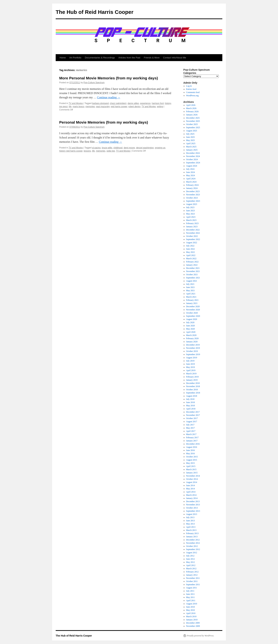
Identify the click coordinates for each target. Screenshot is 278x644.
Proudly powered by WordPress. (201, 636)
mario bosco (78, 107)
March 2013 (191, 530)
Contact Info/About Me (175, 58)
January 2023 (192, 227)
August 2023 (192, 204)
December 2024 (193, 153)
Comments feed (193, 92)
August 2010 (192, 604)
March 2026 (191, 108)
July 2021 (190, 284)
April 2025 (191, 143)
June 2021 (191, 287)
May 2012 (191, 562)
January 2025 (192, 150)
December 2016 (193, 444)
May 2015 (191, 463)
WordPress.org (192, 96)
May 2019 (191, 367)
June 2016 (191, 450)
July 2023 (190, 207)
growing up (160, 148)
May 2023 (191, 214)
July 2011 (190, 591)
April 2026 (191, 105)
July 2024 (190, 169)
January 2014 (192, 498)
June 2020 (191, 326)
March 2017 (191, 434)
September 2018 (193, 393)
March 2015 (191, 469)
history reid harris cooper (71, 151)
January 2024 (192, 188)
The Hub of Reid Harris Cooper (94, 12)
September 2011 (193, 585)
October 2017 (192, 418)
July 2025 (190, 134)
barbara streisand (100, 103)
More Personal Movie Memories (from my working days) (109, 78)
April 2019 (191, 370)
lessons (87, 151)
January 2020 (192, 342)
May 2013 (191, 524)
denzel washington (145, 148)
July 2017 (190, 425)
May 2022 (191, 252)
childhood (118, 148)
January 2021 (192, 303)
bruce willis (107, 148)
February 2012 (192, 572)
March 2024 (191, 182)
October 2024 (192, 159)
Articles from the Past (129, 58)
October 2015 (192, 457)
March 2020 (191, 335)
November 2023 (193, 195)
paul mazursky (103, 107)
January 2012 (192, 575)
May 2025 (191, 140)
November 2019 (193, 348)
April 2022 (191, 255)
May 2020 (191, 329)
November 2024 (193, 156)
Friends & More (152, 58)
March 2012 (191, 569)
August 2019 (192, 358)
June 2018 (191, 402)
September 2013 (193, 511)
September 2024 (193, 163)
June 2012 (191, 559)
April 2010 (191, 613)
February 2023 (192, 223)
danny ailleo (133, 103)
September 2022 (193, 239)
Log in (189, 86)
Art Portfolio (75, 58)
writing (160, 107)
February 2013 (192, 533)
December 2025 (193, 118)
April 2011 (191, 600)
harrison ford (158, 103)
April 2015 (191, 466)
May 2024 (191, 175)
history (168, 103)
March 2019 (191, 374)
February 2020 (192, 338)
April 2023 (191, 217)
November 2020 (193, 310)
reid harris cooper (119, 107)
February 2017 (192, 438)
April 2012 (191, 565)
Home (63, 58)
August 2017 (192, 422)
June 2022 (191, 249)
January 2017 (192, 441)
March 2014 (191, 495)
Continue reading (109, 97)
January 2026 (192, 115)
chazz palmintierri (118, 103)
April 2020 (191, 332)
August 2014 (192, 482)
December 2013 (193, 501)
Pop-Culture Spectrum (94, 83)
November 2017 (193, 415)
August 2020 (192, 319)
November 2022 (193, 233)
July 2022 (190, 246)
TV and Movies (76, 103)
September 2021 (193, 278)
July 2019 (190, 361)
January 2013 (192, 537)
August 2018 (192, 396)
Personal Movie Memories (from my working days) (104, 122)
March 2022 (191, 259)
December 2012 (193, 540)
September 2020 (193, 316)
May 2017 (191, 428)
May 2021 (191, 290)
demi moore (129, 148)
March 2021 (191, 297)
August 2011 (192, 588)
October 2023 (192, 198)
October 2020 (192, 313)
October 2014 (192, 479)
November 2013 (193, 505)
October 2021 (192, 275)
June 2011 (191, 594)
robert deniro (134, 107)
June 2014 (191, 485)
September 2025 (193, 127)
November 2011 (193, 578)
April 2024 (191, 179)
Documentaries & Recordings (100, 58)
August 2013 (192, 514)
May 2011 (191, 597)
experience (145, 103)
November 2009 (193, 626)
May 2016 (191, 453)
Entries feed (191, 89)
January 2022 (192, 265)
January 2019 (192, 380)
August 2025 (192, 131)
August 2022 (192, 243)
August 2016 (192, 447)
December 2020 (193, 306)
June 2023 (191, 211)
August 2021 (192, 281)
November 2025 (193, 121)
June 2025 (191, 137)
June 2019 (191, 364)
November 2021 (193, 271)
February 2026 (192, 112)
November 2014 (193, 476)
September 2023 (193, 201)
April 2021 (191, 294)
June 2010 (191, 607)
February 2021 (192, 300)
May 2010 (191, 610)
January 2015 (192, 473)
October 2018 (192, 390)
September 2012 (193, 549)
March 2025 (191, 147)
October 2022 (192, 236)
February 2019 (192, 377)
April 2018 (191, 409)
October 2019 (192, 351)
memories (90, 107)
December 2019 (193, 345)
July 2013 (190, 517)
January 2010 (192, 620)
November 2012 (193, 543)
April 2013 (191, 527)
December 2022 (193, 230)
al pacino (96, 148)
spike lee (111, 151)
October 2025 (192, 124)
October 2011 (192, 581)
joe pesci (63, 107)
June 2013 (191, 521)
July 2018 (190, 399)
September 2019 (193, 354)
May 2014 (191, 489)
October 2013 (192, 508)
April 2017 (191, 431)
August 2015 (192, 460)
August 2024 (192, 166)
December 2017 (193, 412)
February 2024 (192, 185)
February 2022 (192, 262)
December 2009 (193, 623)
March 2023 (191, 220)
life (70, 107)
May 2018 (191, 406)
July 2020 (190, 322)
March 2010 (191, 616)
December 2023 (193, 191)
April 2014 (191, 492)
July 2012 (190, 556)
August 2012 (192, 553)
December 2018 (193, 383)
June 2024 (191, 172)
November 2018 (193, 386)
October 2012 (192, 546)
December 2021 (193, 268)
